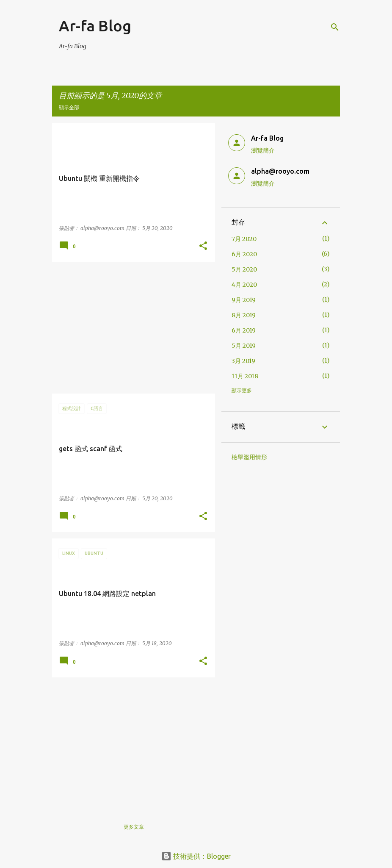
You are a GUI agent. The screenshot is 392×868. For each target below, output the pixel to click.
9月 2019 (244, 300)
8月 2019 (244, 315)
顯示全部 (69, 107)
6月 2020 (244, 254)
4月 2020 (244, 285)
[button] (203, 246)
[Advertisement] (130, 328)
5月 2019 (244, 346)
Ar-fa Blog (95, 26)
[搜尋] (335, 27)
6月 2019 (244, 330)
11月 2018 (245, 376)
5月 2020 (244, 269)
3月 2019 (243, 361)
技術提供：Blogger (196, 856)
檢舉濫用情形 (249, 457)
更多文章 (134, 827)
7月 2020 (244, 239)
